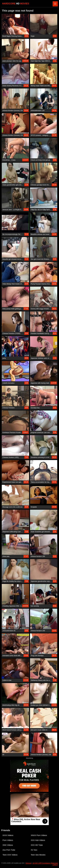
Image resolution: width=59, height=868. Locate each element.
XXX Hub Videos (38, 840)
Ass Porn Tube (9, 850)
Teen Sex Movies (38, 855)
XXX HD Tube (37, 845)
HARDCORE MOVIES (16, 4)
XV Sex (34, 850)
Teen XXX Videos (10, 855)
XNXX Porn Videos (39, 835)
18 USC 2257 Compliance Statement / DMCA (45, 864)
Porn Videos (8, 840)
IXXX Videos (8, 835)
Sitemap (28, 863)
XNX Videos (8, 845)
